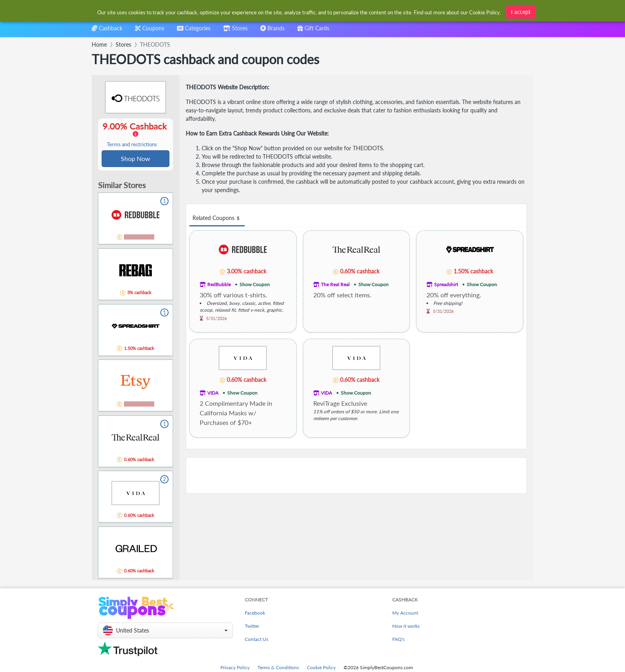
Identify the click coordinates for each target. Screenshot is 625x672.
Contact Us (256, 640)
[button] (165, 631)
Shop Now (136, 159)
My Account (405, 614)
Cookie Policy (321, 668)
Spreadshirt (446, 284)
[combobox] (300, 11)
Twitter (252, 627)
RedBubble (219, 284)
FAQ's (398, 640)
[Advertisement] (356, 476)
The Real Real (335, 284)
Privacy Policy (235, 668)
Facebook (255, 614)
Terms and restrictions (132, 145)
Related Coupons (217, 218)
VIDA (213, 393)
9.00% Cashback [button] (136, 135)
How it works (406, 627)
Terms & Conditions (278, 668)
